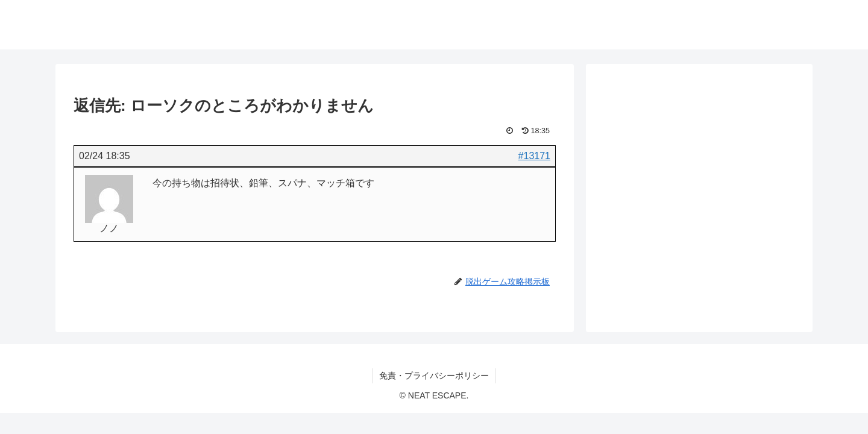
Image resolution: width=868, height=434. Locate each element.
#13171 (534, 156)
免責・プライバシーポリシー (434, 376)
